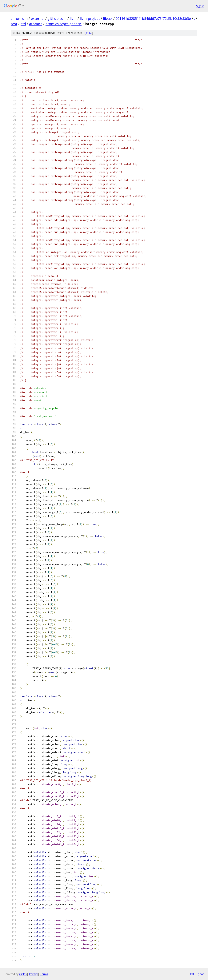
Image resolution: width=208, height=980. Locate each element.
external (38, 18)
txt (192, 974)
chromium (19, 18)
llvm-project (90, 18)
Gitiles (23, 974)
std (23, 24)
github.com (57, 18)
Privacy (33, 974)
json (201, 974)
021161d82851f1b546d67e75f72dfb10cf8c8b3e (153, 18)
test (14, 24)
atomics (36, 24)
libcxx (108, 18)
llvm (73, 18)
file (89, 33)
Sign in (200, 6)
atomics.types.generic (64, 24)
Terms (44, 974)
